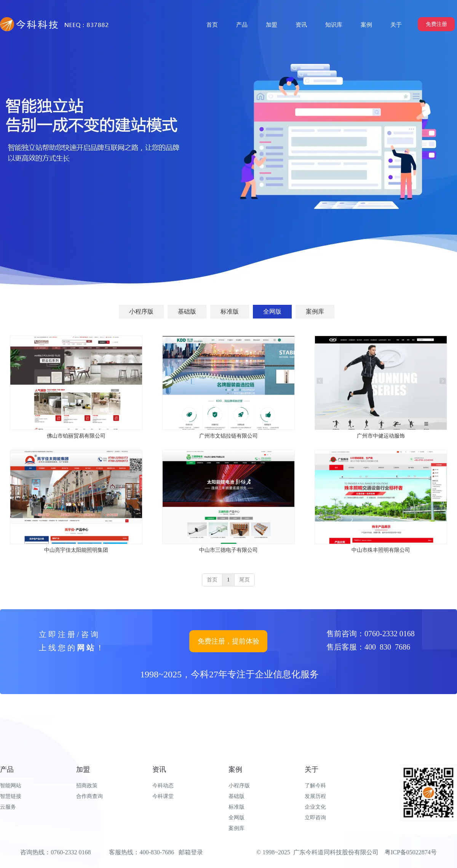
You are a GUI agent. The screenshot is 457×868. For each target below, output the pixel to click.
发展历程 (315, 796)
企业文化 (315, 807)
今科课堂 (163, 796)
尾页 (244, 580)
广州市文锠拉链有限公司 (228, 436)
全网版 (236, 818)
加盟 (83, 769)
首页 (212, 580)
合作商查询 (89, 796)
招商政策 (87, 786)
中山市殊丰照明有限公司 (381, 550)
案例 (235, 769)
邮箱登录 (191, 852)
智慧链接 (11, 796)
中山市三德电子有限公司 (228, 550)
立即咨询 (315, 818)
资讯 (159, 769)
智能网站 (11, 786)
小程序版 (239, 786)
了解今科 (315, 786)
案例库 (236, 828)
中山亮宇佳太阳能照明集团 (76, 550)
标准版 (236, 807)
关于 (312, 769)
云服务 (8, 807)
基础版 (236, 796)
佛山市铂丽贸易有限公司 (76, 436)
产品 (7, 769)
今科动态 (163, 786)
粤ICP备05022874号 (411, 852)
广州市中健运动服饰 (381, 436)
